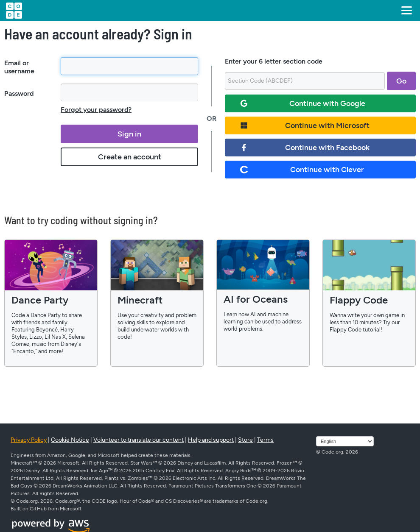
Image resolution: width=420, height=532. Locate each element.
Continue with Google (303, 103)
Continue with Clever (302, 170)
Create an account (130, 157)
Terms (265, 440)
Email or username (19, 67)
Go (401, 81)
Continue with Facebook (305, 148)
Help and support (211, 440)
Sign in (129, 134)
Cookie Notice (70, 440)
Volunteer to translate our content (139, 440)
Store (245, 440)
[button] (405, 11)
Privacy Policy (29, 440)
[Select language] (345, 441)
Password (19, 93)
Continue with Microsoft (305, 125)
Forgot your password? (96, 110)
